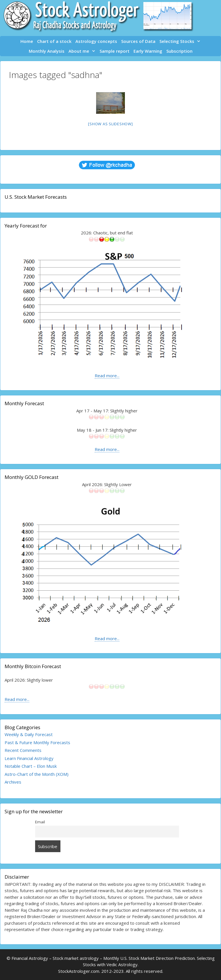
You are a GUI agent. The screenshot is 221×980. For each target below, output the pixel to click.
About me (83, 51)
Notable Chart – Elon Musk (31, 766)
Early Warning (148, 51)
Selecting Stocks (181, 41)
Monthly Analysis (47, 51)
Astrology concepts (96, 41)
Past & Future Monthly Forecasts (37, 742)
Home (27, 41)
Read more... (107, 376)
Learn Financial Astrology (29, 758)
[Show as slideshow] (110, 124)
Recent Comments (23, 750)
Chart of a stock (54, 41)
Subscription (179, 51)
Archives (13, 782)
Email (40, 822)
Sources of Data (138, 41)
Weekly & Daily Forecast (29, 734)
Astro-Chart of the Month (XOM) (37, 774)
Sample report (115, 51)
